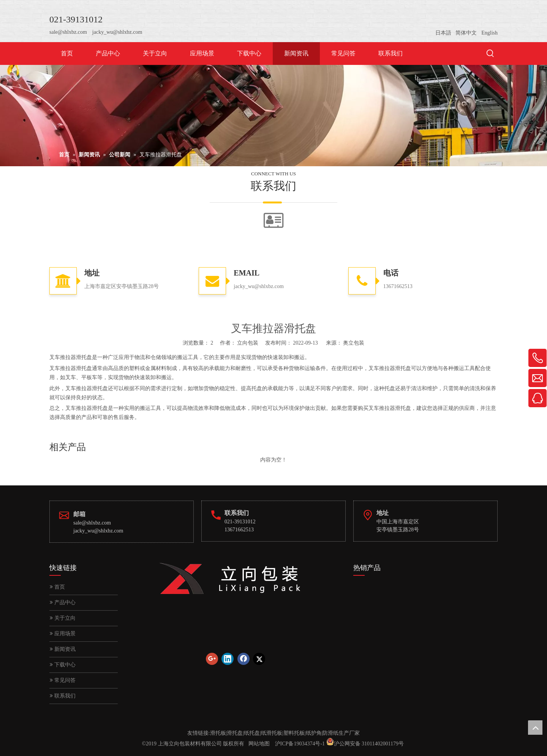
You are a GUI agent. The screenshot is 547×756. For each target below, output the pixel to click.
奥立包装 (354, 343)
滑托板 (218, 733)
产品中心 (63, 602)
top (535, 728)
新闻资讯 (63, 649)
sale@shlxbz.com (68, 32)
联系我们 (63, 696)
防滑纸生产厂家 (341, 733)
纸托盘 (252, 733)
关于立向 (63, 618)
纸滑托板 (272, 733)
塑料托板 (294, 733)
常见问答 (63, 680)
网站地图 (259, 744)
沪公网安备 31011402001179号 (369, 744)
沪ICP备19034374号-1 (300, 744)
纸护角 (314, 733)
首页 (57, 587)
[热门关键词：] (490, 54)
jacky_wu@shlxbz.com (117, 32)
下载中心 (63, 665)
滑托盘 (235, 733)
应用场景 (63, 634)
